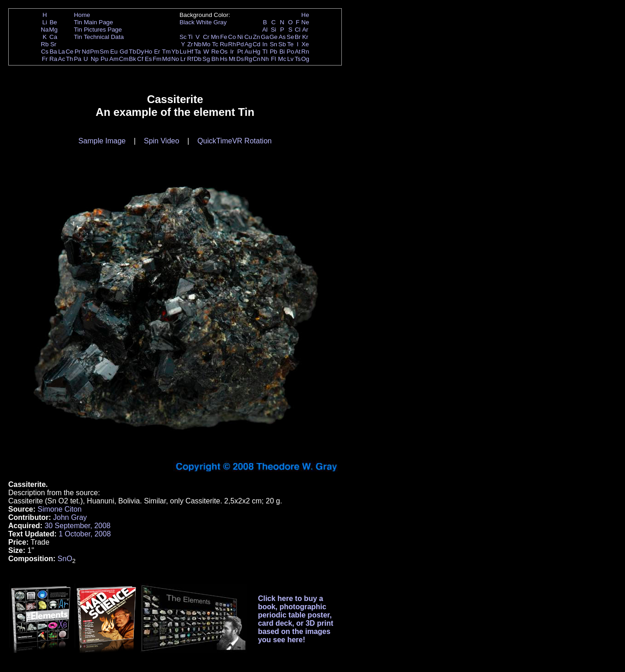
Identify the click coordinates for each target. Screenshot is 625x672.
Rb (45, 44)
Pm (95, 52)
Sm (104, 52)
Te (291, 44)
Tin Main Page (93, 22)
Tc (215, 44)
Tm (166, 52)
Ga (265, 37)
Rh (232, 44)
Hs (224, 59)
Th (70, 59)
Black (187, 22)
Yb (175, 52)
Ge (274, 37)
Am (114, 59)
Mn (215, 37)
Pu (104, 59)
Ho (148, 52)
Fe (224, 37)
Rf (190, 59)
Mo (206, 44)
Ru (224, 44)
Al (265, 30)
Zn (257, 37)
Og (305, 59)
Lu (183, 52)
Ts (298, 59)
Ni (240, 37)
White (204, 22)
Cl (298, 30)
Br (298, 37)
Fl (273, 59)
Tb (132, 52)
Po (291, 52)
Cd (256, 44)
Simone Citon (60, 509)
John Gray (70, 517)
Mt (232, 59)
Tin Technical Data (99, 37)
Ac (62, 59)
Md (167, 59)
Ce (69, 52)
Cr (206, 37)
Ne (305, 22)
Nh (265, 59)
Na (45, 30)
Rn (305, 52)
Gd (124, 52)
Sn (274, 44)
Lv (291, 59)
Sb (282, 44)
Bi (282, 52)
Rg (248, 59)
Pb (274, 52)
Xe (305, 44)
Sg (206, 59)
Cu (248, 37)
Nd (86, 52)
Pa (77, 59)
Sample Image (102, 141)
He (305, 15)
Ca (53, 37)
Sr (53, 44)
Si (274, 30)
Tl (265, 52)
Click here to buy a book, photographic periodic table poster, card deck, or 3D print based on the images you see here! (296, 619)
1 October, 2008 (85, 534)
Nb (198, 44)
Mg (53, 30)
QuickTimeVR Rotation (235, 141)
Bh (215, 59)
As (282, 37)
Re (215, 52)
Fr (45, 59)
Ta (197, 52)
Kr (305, 37)
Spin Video (162, 141)
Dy (140, 52)
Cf (140, 59)
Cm (124, 59)
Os (224, 52)
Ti (190, 37)
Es (148, 59)
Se (291, 37)
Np (95, 59)
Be (53, 22)
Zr (190, 44)
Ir (232, 52)
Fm (157, 59)
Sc (183, 37)
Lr (183, 59)
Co (232, 37)
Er (157, 52)
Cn (256, 59)
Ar (305, 30)
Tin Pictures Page (98, 30)
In (265, 44)
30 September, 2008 (77, 526)
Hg (256, 52)
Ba (53, 52)
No (175, 59)
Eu (114, 52)
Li (44, 22)
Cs (44, 52)
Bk (132, 59)
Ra (53, 59)
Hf (190, 52)
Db (198, 59)
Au (248, 52)
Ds (240, 59)
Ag (248, 44)
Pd (240, 44)
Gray (220, 22)
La (62, 52)
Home (82, 15)
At (298, 52)
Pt (240, 52)
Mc (282, 59)
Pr (78, 52)
